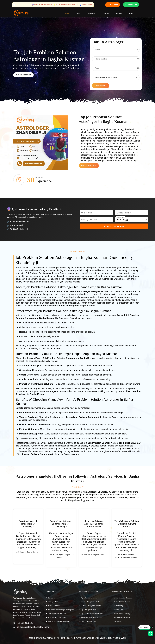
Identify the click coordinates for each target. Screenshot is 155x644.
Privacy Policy (53, 602)
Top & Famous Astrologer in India (92, 614)
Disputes (106, 14)
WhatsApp (131, 5)
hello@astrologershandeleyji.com (33, 627)
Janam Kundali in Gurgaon (123, 598)
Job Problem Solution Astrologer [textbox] (106, 78)
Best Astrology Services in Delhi (92, 618)
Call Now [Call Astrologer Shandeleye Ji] (113, 5)
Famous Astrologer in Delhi (57, 614)
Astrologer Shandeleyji (87, 638)
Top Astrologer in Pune (88, 610)
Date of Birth (121, 217)
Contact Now (101, 86)
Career (78, 14)
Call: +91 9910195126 (23, 75)
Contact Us (52, 598)
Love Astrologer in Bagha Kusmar (62, 559)
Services (119, 14)
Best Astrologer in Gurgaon (57, 618)
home (66, 14)
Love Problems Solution (122, 618)
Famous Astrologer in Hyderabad (59, 622)
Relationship (92, 14)
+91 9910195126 (25, 623)
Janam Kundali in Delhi (89, 622)
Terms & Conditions (55, 606)
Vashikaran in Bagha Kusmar (94, 559)
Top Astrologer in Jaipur (89, 598)
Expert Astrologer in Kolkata (90, 602)
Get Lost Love (118, 610)
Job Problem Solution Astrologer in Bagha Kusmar (127, 559)
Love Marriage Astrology (122, 614)
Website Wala (119, 638)
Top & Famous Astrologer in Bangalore (61, 610)
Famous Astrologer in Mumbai (91, 606)
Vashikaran (117, 622)
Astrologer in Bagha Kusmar (28, 556)
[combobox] (116, 78)
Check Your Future (114, 227)
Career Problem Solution (122, 602)
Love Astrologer (119, 606)
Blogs (131, 14)
